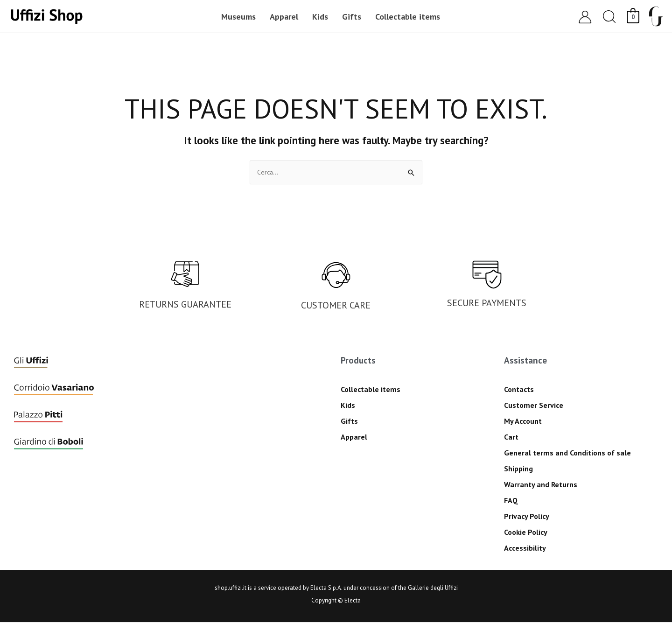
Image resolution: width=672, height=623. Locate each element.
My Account (523, 422)
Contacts (519, 390)
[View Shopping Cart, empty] (633, 16)
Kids (348, 406)
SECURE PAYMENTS (487, 304)
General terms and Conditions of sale (567, 454)
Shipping (518, 469)
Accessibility (525, 549)
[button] (609, 17)
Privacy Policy (527, 517)
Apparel (354, 438)
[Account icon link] (585, 17)
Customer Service (534, 406)
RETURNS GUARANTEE (185, 305)
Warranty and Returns (541, 485)
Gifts (349, 422)
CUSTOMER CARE (336, 306)
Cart (511, 438)
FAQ (511, 501)
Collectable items (371, 390)
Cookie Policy (526, 533)
